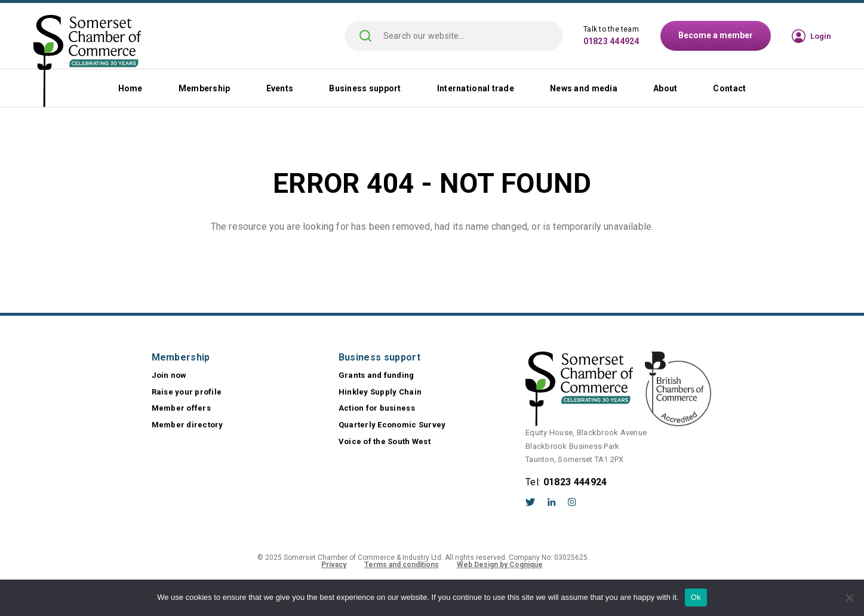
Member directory (187, 425)
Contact (729, 88)
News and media (584, 88)
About (665, 88)
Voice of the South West (385, 441)
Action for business (377, 408)
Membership (205, 88)
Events (280, 88)
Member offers (181, 408)
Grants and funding (376, 375)
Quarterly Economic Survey (392, 425)
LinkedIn (552, 502)
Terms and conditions (402, 565)
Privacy (334, 565)
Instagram (572, 502)
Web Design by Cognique (500, 565)
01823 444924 (611, 41)
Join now (169, 375)
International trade (476, 88)
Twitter (531, 502)
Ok (696, 597)
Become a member (716, 35)
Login (821, 36)
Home (130, 88)
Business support (365, 88)
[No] (849, 597)
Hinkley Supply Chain (380, 392)
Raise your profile (187, 392)
